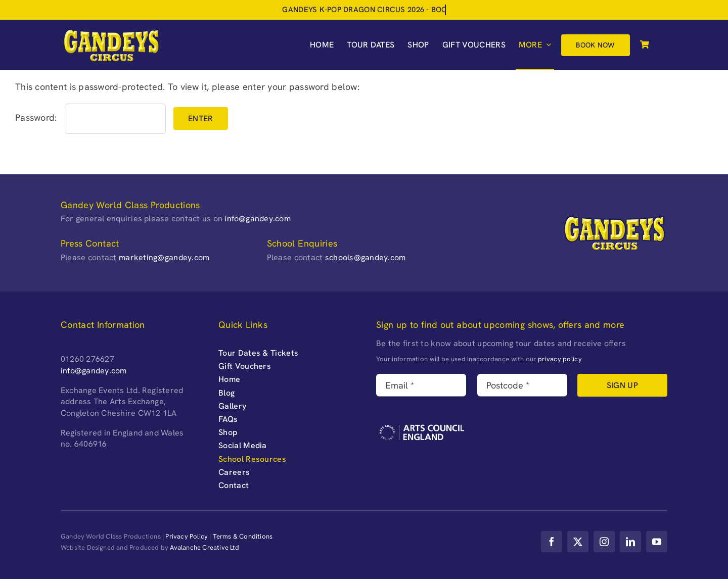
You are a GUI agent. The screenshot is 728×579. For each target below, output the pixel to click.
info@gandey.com (258, 219)
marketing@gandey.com (164, 257)
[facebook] (552, 542)
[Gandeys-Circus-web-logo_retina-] (111, 32)
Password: (90, 117)
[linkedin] (630, 542)
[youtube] (657, 542)
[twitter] (578, 542)
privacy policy (560, 359)
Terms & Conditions (243, 536)
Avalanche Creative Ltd (204, 547)
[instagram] (604, 542)
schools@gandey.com (366, 257)
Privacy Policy (187, 536)
